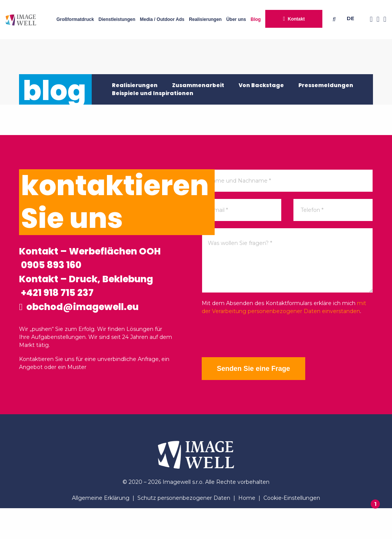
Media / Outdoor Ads (162, 19)
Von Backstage (261, 85)
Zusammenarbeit (198, 85)
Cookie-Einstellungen (292, 529)
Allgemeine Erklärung (101, 529)
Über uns (236, 19)
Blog (256, 19)
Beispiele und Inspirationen (153, 93)
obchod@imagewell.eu (94, 339)
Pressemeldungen (326, 85)
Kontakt (296, 19)
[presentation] (260, 336)
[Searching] (336, 19)
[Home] (21, 20)
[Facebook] (369, 20)
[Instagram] (376, 20)
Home (247, 529)
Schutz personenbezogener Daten (184, 529)
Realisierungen (205, 19)
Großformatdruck (75, 19)
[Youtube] (383, 20)
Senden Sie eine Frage (259, 369)
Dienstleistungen (117, 19)
